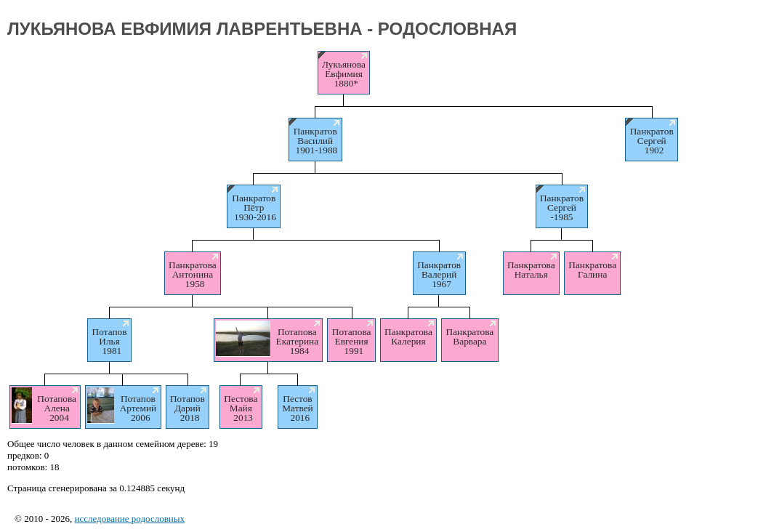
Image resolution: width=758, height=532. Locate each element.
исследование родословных (129, 519)
